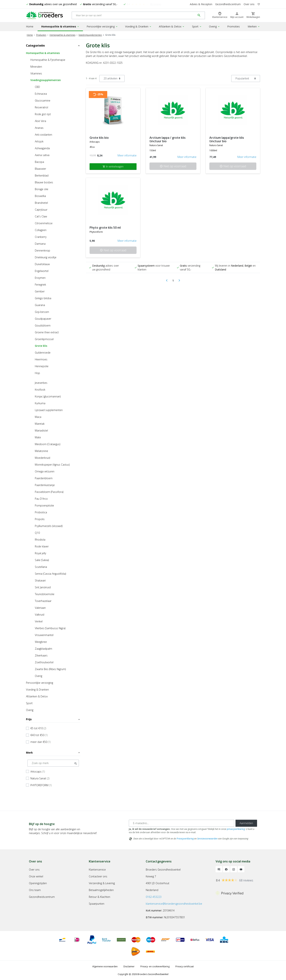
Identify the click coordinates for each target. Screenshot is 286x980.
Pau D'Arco (41, 498)
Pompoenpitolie (44, 505)
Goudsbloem (43, 325)
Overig (214, 26)
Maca (38, 416)
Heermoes (41, 359)
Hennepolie (42, 366)
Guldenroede (43, 352)
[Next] (179, 280)
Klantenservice (97, 869)
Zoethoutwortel (44, 662)
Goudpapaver (43, 318)
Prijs (53, 719)
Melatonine (41, 450)
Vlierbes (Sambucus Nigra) (50, 628)
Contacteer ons (98, 876)
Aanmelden (246, 823)
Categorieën (53, 45)
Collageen (41, 229)
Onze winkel (36, 876)
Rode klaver (42, 546)
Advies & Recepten (201, 4)
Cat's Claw (41, 216)
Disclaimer (129, 966)
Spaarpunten (97, 903)
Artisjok (39, 141)
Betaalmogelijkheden (101, 889)
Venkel (39, 621)
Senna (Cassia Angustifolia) (50, 573)
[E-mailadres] (182, 823)
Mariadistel (41, 430)
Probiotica (41, 512)
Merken (254, 26)
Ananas (39, 127)
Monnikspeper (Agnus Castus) (52, 464)
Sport (197, 26)
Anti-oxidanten (43, 134)
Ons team (35, 889)
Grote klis (41, 345)
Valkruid (40, 614)
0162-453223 (154, 896)
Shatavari (40, 580)
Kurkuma (40, 403)
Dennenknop (42, 250)
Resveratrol (41, 107)
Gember (40, 291)
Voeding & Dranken (138, 26)
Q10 (37, 532)
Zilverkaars (41, 655)
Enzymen (40, 277)
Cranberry (41, 236)
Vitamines (36, 73)
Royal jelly (40, 553)
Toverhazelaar (43, 600)
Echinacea (41, 93)
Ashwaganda (42, 148)
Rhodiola (40, 539)
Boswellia (40, 195)
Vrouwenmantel (44, 634)
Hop (37, 372)
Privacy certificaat (185, 966)
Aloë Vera (40, 120)
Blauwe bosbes (44, 182)
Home (30, 26)
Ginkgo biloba (43, 298)
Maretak (40, 423)
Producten (41, 34)
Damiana (40, 243)
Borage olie (42, 189)
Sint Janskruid (43, 587)
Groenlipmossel (44, 339)
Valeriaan (40, 607)
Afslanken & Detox (172, 26)
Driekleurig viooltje (46, 257)
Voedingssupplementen (90, 34)
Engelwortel (42, 270)
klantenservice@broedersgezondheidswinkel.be (174, 903)
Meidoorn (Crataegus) (48, 444)
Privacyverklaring (185, 838)
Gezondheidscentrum (228, 4)
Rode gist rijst (43, 114)
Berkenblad (42, 175)
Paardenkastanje (45, 484)
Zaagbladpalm (43, 648)
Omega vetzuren (45, 471)
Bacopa (39, 161)
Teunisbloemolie (45, 594)
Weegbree (41, 641)
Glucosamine (43, 100)
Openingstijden (38, 883)
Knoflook (40, 389)
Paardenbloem (44, 478)
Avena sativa (42, 154)
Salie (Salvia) (42, 559)
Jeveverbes (41, 382)
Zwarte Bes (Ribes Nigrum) (50, 669)
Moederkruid (42, 457)
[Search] (134, 15)
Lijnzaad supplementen (49, 409)
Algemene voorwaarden (105, 966)
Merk (53, 752)
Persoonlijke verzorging (102, 26)
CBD (37, 86)
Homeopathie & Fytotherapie (48, 59)
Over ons (249, 4)
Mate (38, 437)
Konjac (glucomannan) (48, 396)
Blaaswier (40, 168)
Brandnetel (41, 202)
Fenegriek (40, 284)
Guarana (40, 304)
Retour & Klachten (100, 896)
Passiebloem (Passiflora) (49, 491)
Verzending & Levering (102, 883)
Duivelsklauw (42, 264)
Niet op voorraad (173, 166)
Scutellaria (41, 566)
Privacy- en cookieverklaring (155, 966)
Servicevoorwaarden (207, 838)
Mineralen (36, 66)
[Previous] (167, 280)
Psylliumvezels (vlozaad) (49, 525)
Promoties (233, 26)
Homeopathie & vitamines (60, 26)
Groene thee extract (47, 332)
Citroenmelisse (44, 223)
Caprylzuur (41, 209)
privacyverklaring (236, 828)
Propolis (40, 519)
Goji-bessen (42, 311)
